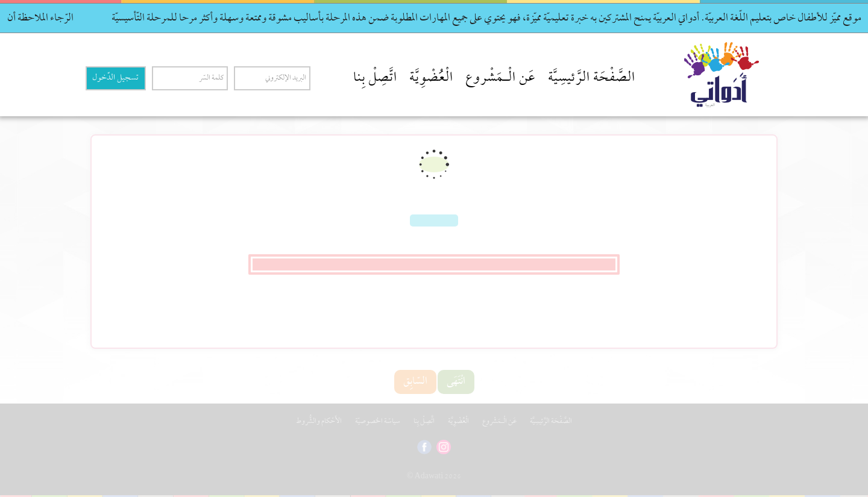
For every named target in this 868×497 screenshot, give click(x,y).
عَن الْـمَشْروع (501, 78)
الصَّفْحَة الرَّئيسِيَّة (592, 78)
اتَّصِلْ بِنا (375, 78)
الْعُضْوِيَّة (431, 78)
